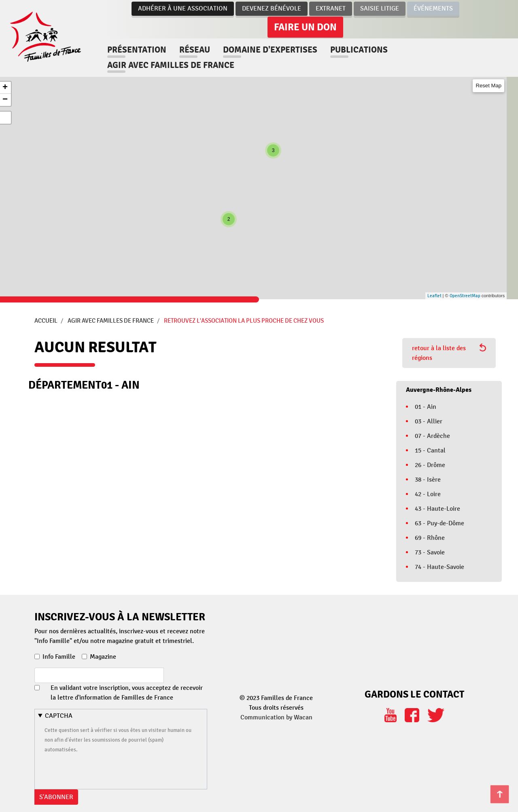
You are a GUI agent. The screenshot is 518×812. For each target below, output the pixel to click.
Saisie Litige (380, 8)
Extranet (331, 8)
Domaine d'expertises (271, 50)
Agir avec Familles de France (111, 321)
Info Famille (59, 657)
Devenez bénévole (272, 8)
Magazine (103, 657)
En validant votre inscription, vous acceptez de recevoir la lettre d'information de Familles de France (127, 693)
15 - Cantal (430, 450)
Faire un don (305, 27)
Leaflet (434, 296)
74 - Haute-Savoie (439, 567)
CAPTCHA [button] (59, 716)
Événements (433, 8)
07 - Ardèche (432, 436)
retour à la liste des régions (449, 353)
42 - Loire (428, 494)
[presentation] (106, 770)
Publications (360, 50)
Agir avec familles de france (172, 65)
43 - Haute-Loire (437, 509)
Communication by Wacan (276, 717)
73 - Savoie (430, 552)
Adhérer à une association (183, 8)
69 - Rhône (430, 538)
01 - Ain (426, 407)
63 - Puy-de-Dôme (439, 523)
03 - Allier (429, 421)
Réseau (195, 50)
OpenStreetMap (465, 296)
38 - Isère (428, 480)
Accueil (46, 321)
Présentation (138, 50)
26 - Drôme (430, 465)
